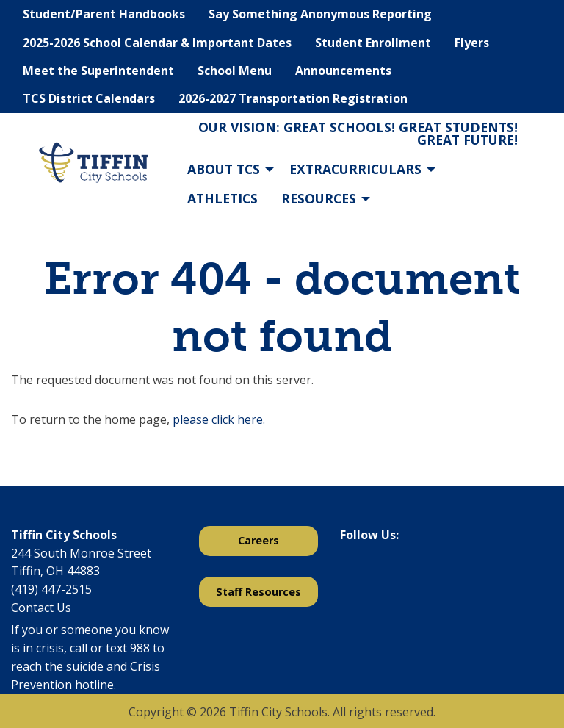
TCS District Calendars (89, 98)
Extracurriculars (355, 169)
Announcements (343, 71)
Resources (319, 198)
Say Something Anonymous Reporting (320, 14)
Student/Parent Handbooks (104, 14)
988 (140, 648)
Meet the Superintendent (98, 71)
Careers (258, 540)
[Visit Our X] (375, 573)
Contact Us (41, 608)
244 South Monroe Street (81, 553)
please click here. (219, 419)
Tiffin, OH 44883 (55, 571)
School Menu (235, 71)
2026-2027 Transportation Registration (293, 98)
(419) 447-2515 (51, 589)
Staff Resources (258, 592)
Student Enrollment (373, 43)
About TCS (224, 169)
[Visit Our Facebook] (352, 573)
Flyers (472, 43)
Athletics (223, 198)
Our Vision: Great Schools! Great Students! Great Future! (358, 134)
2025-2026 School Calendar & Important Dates (157, 43)
